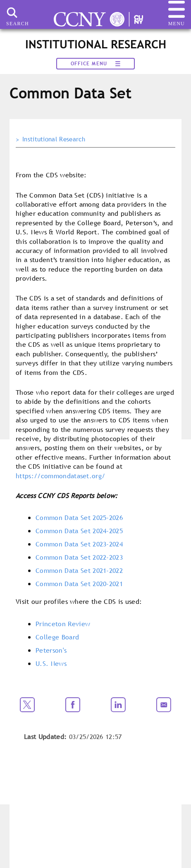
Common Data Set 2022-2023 (79, 557)
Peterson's (51, 650)
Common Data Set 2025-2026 (79, 517)
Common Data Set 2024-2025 (79, 531)
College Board (57, 637)
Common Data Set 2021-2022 (79, 570)
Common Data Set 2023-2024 (79, 544)
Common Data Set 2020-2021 (79, 584)
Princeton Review (63, 624)
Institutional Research (54, 139)
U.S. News (51, 663)
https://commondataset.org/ (60, 476)
